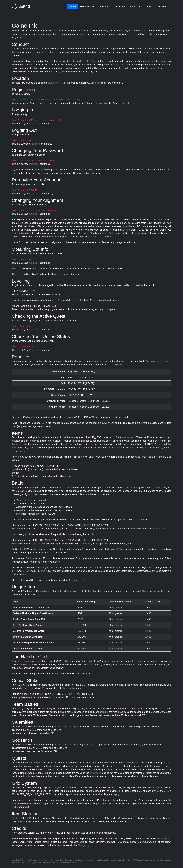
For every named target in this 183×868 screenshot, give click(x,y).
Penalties (34, 123)
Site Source (163, 6)
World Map (135, 6)
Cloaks (149, 6)
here (26, 451)
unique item (128, 437)
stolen (83, 580)
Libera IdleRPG (56, 83)
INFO (70, 170)
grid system (96, 773)
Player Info (105, 6)
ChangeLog (84, 845)
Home (73, 6)
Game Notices (88, 6)
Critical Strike (108, 233)
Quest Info (120, 6)
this (97, 83)
